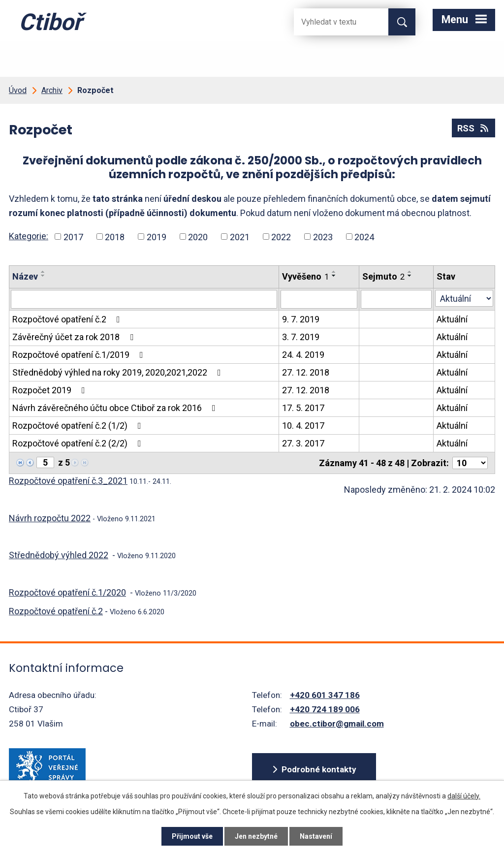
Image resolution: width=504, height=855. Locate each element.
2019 (157, 237)
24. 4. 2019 (303, 355)
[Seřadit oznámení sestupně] (43, 276)
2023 (323, 237)
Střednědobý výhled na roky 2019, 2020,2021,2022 (119, 372)
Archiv (52, 90)
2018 (115, 237)
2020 (198, 237)
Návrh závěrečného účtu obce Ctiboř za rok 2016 (116, 408)
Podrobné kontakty (319, 769)
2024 (364, 237)
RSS (474, 128)
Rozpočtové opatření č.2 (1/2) (79, 426)
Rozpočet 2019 (51, 390)
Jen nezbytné (256, 836)
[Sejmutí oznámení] (396, 299)
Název (25, 276)
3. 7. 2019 (301, 337)
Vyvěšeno (305, 276)
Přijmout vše (192, 836)
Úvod (18, 90)
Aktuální (452, 319)
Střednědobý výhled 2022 (59, 555)
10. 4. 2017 (303, 426)
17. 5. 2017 (303, 408)
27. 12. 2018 (306, 372)
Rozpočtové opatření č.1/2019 (80, 355)
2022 (281, 237)
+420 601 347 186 (325, 695)
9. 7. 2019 (301, 319)
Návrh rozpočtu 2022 (50, 518)
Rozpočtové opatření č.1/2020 (67, 592)
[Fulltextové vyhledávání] (333, 22)
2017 (73, 237)
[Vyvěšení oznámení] (319, 299)
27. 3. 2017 (303, 443)
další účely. (464, 796)
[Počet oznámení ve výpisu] (470, 463)
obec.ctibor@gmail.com (337, 724)
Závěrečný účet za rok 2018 (75, 337)
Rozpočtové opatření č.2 (68, 319)
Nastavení (316, 836)
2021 (240, 237)
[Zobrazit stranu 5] (45, 462)
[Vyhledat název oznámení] (144, 299)
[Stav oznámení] (464, 298)
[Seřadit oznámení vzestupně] (43, 272)
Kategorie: (29, 236)
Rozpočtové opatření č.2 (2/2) (79, 443)
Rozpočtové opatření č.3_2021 (68, 481)
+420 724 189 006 (325, 709)
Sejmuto (383, 276)
